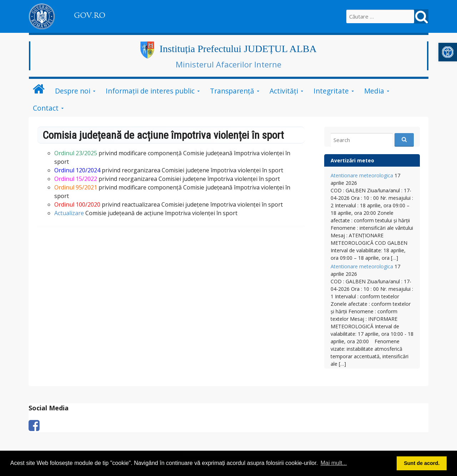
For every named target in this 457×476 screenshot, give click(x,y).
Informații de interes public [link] (150, 91)
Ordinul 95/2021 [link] (76, 187)
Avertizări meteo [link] (352, 160)
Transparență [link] (232, 91)
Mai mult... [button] (334, 463)
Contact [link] (46, 108)
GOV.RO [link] (90, 15)
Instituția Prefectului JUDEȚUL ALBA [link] (238, 49)
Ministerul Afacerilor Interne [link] (228, 64)
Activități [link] (284, 91)
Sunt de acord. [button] (422, 463)
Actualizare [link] (69, 213)
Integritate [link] (331, 91)
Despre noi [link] (73, 91)
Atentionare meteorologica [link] (362, 175)
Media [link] (374, 91)
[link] (448, 52)
